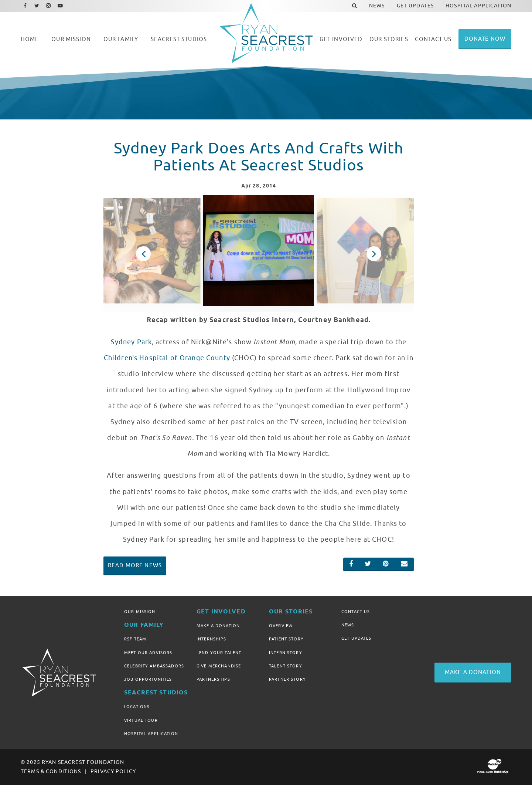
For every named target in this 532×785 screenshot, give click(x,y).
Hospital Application (151, 734)
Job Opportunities (148, 679)
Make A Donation (218, 626)
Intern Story (286, 653)
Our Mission (140, 612)
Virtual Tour (141, 720)
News (348, 625)
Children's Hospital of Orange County (168, 358)
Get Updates (357, 638)
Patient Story (286, 639)
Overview (281, 626)
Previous (143, 254)
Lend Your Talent (219, 653)
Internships (212, 639)
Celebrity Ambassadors (154, 666)
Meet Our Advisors (148, 653)
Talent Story (286, 666)
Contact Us (356, 612)
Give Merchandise (219, 666)
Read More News (135, 565)
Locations (137, 707)
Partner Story (287, 679)
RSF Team (135, 639)
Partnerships (213, 679)
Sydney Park (132, 342)
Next (374, 254)
